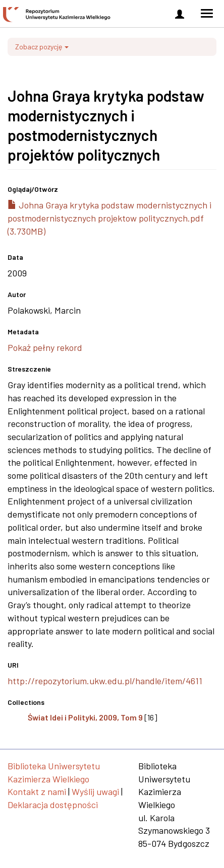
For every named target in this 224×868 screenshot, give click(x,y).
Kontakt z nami (37, 791)
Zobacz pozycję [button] (42, 47)
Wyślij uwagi (95, 791)
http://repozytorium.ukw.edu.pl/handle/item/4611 (105, 681)
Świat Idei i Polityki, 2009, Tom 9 (85, 717)
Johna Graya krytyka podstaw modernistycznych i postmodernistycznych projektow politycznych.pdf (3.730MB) (109, 218)
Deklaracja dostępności (53, 805)
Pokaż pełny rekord (45, 347)
